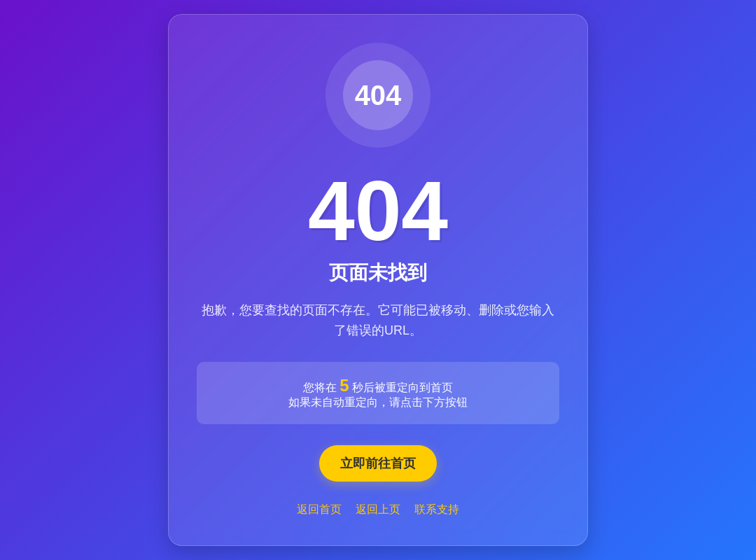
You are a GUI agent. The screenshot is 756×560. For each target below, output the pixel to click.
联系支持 (437, 509)
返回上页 (378, 509)
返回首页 (319, 509)
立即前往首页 (378, 463)
